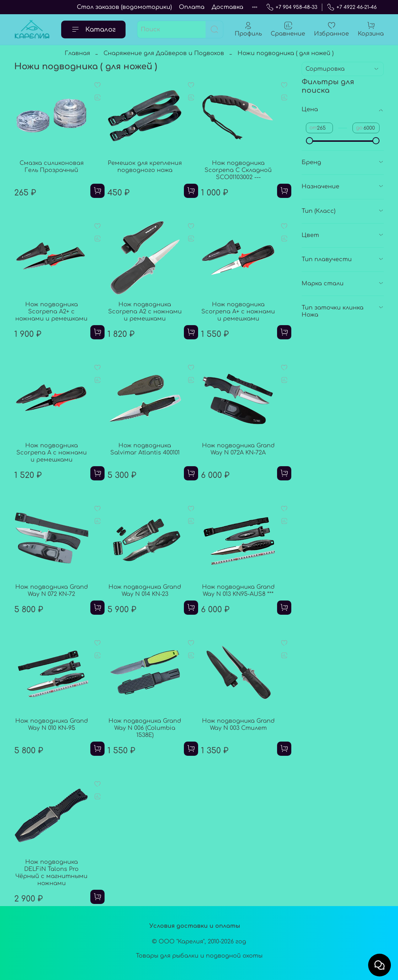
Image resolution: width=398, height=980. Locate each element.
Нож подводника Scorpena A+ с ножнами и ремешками (238, 312)
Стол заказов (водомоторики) (124, 7)
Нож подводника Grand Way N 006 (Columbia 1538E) (145, 728)
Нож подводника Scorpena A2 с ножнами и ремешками (145, 312)
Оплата (192, 7)
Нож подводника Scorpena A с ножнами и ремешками (52, 453)
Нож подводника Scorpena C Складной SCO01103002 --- (238, 170)
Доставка (227, 7)
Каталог (93, 29)
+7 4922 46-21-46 (352, 7)
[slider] (309, 141)
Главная (77, 53)
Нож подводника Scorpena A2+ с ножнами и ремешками (51, 312)
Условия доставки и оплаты (195, 926)
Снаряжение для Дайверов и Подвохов (164, 53)
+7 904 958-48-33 (292, 7)
